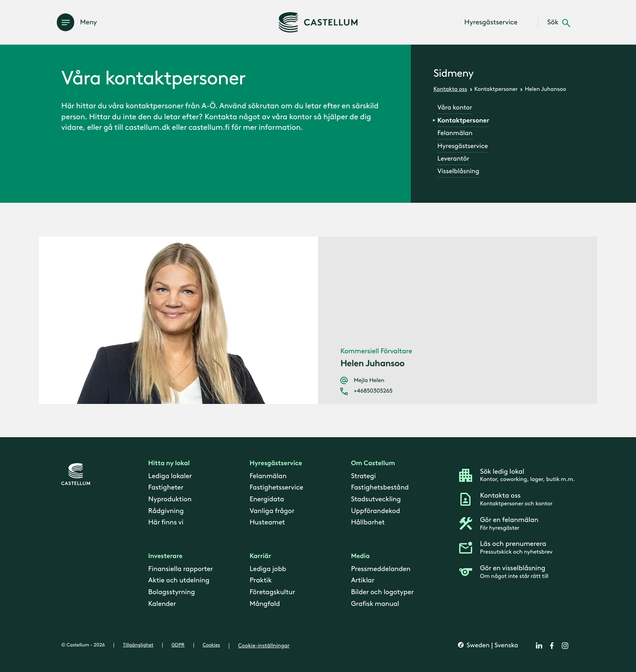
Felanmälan (455, 133)
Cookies (211, 645)
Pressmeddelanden (381, 569)
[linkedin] (539, 646)
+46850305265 (373, 391)
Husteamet (267, 523)
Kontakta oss (450, 89)
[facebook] (552, 646)
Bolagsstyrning (171, 593)
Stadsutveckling (376, 499)
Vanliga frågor (272, 511)
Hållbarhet (368, 523)
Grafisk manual (375, 604)
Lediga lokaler (170, 476)
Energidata (267, 499)
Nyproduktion (170, 499)
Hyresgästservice (462, 146)
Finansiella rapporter (180, 569)
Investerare (165, 557)
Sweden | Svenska (491, 646)
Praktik (261, 581)
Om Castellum (373, 464)
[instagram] (565, 646)
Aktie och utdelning (179, 581)
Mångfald (265, 604)
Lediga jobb (268, 569)
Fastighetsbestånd (380, 488)
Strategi (363, 476)
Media (360, 557)
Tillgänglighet (138, 645)
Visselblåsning (458, 171)
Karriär (260, 557)
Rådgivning (166, 511)
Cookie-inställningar (264, 646)
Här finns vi (166, 523)
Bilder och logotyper (382, 593)
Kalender (162, 604)
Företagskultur (272, 593)
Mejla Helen (369, 380)
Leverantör (453, 159)
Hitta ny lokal (169, 464)
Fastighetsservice (276, 488)
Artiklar (363, 581)
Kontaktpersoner (496, 89)
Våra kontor (454, 108)
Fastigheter (166, 488)
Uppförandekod (375, 511)
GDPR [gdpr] (178, 645)
